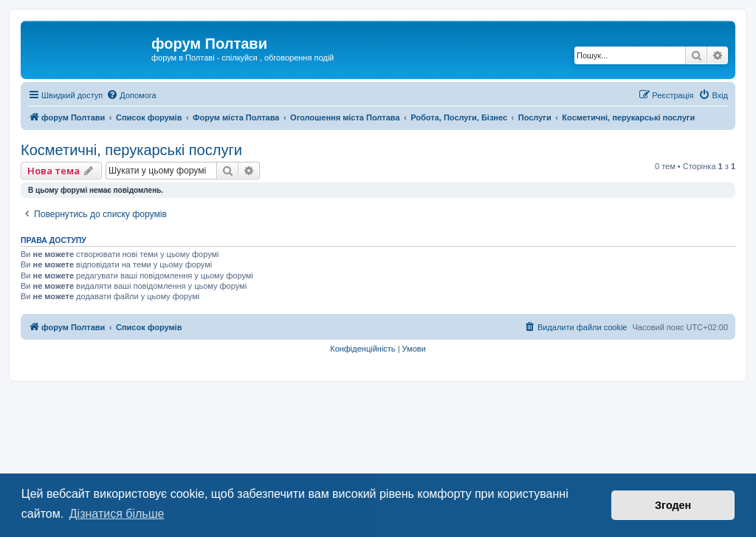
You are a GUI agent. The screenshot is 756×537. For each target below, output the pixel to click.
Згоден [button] (673, 505)
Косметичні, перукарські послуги (131, 150)
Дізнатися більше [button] (117, 514)
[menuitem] (131, 95)
